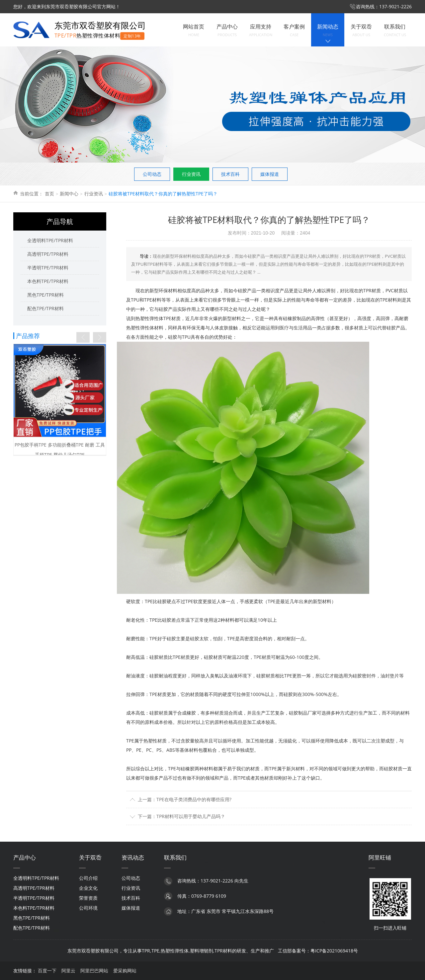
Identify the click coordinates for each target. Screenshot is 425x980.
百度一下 (47, 971)
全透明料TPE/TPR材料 (50, 240)
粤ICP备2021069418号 (334, 951)
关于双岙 (361, 31)
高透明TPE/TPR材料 (48, 254)
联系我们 (395, 31)
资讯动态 (133, 857)
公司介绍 (88, 878)
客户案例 (294, 31)
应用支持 (261, 31)
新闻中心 (69, 194)
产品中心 (227, 31)
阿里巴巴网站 (94, 971)
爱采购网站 (125, 971)
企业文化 (88, 888)
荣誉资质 (88, 898)
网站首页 (194, 31)
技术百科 (230, 174)
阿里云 (68, 971)
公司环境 (88, 908)
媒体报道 (270, 174)
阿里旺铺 (380, 857)
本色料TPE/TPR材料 (48, 281)
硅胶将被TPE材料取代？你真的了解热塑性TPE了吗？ (163, 194)
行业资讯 (191, 174)
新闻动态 (328, 31)
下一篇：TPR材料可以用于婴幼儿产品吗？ (181, 816)
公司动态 (152, 174)
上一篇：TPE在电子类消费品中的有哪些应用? (185, 799)
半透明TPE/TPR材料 (48, 268)
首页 (49, 194)
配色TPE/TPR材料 (45, 308)
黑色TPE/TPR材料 (45, 295)
